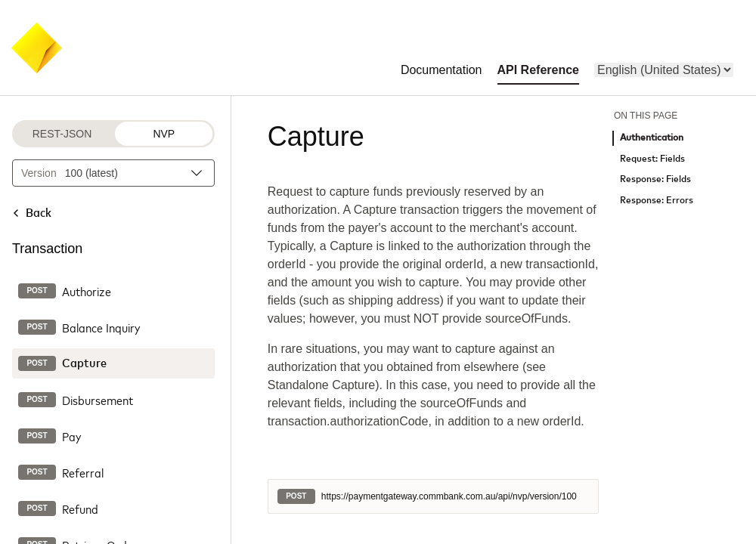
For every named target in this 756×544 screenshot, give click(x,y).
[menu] (664, 70)
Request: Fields (652, 159)
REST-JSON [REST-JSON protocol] (62, 134)
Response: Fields (655, 179)
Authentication (652, 138)
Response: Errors (657, 201)
